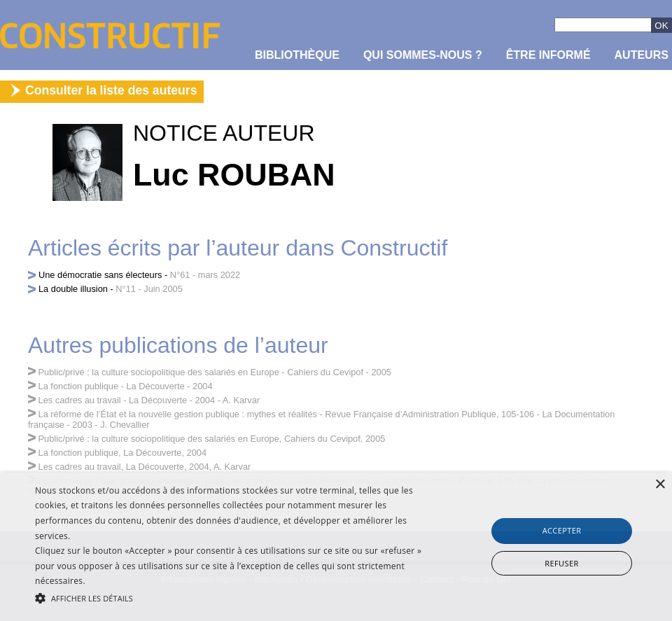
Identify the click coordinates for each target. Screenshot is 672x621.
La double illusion (73, 289)
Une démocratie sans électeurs (100, 275)
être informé (548, 55)
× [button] (660, 485)
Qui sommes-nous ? (423, 55)
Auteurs (642, 55)
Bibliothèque (297, 55)
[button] (231, 597)
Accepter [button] (562, 530)
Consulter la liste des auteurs (111, 90)
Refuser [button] (561, 563)
